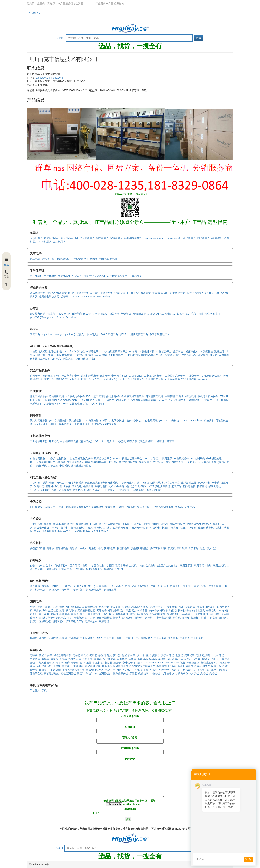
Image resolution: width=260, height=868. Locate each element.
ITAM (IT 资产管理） (91, 400)
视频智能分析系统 (164, 507)
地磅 (67, 663)
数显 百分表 (129, 655)
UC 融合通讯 (83, 424)
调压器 (141, 655)
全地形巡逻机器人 (85, 238)
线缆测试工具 (189, 483)
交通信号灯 (129, 663)
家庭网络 (215, 614)
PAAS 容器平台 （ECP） (115, 334)
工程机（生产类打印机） (117, 528)
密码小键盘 (59, 524)
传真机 (174, 528)
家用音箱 (90, 618)
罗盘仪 (147, 670)
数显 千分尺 (105, 655)
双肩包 (119, 569)
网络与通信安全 (71, 376)
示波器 (133, 673)
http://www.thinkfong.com (49, 78)
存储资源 (138, 314)
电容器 (179, 655)
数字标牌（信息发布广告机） (169, 462)
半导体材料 (50, 276)
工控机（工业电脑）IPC (139, 638)
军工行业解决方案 (141, 293)
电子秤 (75, 663)
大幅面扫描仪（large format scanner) (191, 524)
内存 (128, 586)
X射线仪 (194, 673)
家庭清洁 (131, 610)
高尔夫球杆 (40, 610)
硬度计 (81, 673)
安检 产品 (189, 507)
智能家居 (79, 618)
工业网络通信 (88, 638)
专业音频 (172, 607)
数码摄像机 (173, 614)
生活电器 (53, 610)
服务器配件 (55, 441)
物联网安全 (138, 379)
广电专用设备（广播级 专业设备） (49, 458)
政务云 (87, 314)
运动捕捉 (203, 355)
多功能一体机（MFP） (47, 528)
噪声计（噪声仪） (172, 670)
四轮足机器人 (52, 238)
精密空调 (202, 486)
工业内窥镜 (54, 670)
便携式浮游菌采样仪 (73, 670)
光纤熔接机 (204, 483)
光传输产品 (97, 424)
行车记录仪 (80, 259)
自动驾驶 (92, 259)
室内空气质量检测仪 (144, 666)
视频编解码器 (99, 462)
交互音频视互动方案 (78, 462)
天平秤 (59, 663)
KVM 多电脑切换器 (159, 486)
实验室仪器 (164, 659)
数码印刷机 (138, 528)
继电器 (153, 659)
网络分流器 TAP (78, 421)
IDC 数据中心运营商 (70, 314)
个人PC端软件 (98, 404)
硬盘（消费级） (140, 586)
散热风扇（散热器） (60, 590)
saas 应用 (121, 400)
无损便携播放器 (86, 610)
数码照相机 (122, 614)
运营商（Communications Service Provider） (86, 297)
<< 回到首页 (35, 13)
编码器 (45, 659)
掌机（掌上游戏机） (91, 614)
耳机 (70, 618)
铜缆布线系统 (76, 483)
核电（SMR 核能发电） (61, 355)
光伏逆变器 (109, 659)
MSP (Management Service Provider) (55, 317)
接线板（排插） (200, 618)
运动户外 (64, 607)
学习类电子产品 (75, 621)
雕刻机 (217, 524)
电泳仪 (66, 666)
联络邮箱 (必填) (130, 750)
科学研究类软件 (154, 396)
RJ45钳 (145, 483)
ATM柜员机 (114, 524)
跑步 (181, 607)
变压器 (117, 655)
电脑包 (75, 614)
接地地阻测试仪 (187, 666)
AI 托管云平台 (164, 351)
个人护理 (115, 607)
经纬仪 (214, 659)
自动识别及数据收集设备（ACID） (53, 531)
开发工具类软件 (39, 396)
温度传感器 (168, 655)
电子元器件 (36, 276)
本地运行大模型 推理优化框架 (47, 351)
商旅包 (92, 548)
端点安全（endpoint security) (205, 376)
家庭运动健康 (90, 607)
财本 (149, 528)
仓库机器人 (45, 242)
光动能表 (189, 655)
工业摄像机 (197, 638)
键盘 (76, 590)
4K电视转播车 (181, 458)
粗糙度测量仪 (68, 673)
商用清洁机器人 (187, 238)
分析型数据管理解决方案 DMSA (146, 400)
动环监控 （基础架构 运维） (149, 490)
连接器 (34, 638)
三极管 (99, 663)
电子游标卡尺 (80, 655)
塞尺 (148, 655)
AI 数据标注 (206, 351)
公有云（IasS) (100, 314)
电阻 (198, 655)
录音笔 (177, 618)
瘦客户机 (109, 569)
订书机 (164, 524)
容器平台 (115, 314)
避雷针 (90, 663)
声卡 (166, 586)
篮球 (62, 610)
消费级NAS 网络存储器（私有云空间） (144, 607)
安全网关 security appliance (127, 376)
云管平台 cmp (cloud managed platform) (53, 334)
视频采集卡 (145, 462)
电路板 (54, 659)
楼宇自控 (88, 486)
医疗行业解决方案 (78, 293)
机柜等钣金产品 (171, 483)
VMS (62, 507)
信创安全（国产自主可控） (45, 376)
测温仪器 (107, 666)
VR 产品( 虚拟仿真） (63, 359)
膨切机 (48, 524)
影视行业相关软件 (208, 396)
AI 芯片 (133, 351)
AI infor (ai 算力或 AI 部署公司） (83, 351)
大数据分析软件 (53, 404)
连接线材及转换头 (81, 466)
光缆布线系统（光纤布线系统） (102, 483)
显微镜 (90, 670)
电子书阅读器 (164, 618)
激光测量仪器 (93, 666)
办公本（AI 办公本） (42, 565)
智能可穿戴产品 (57, 618)
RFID (100, 638)
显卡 (160, 586)
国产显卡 (35, 586)
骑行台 (173, 610)
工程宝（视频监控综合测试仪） (134, 507)
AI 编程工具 (91, 355)
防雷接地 (155, 483)
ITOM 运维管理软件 (97, 396)
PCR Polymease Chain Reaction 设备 (164, 663)
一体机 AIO (50, 569)
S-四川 (60, 38)
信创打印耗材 (38, 548)
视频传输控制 (130, 462)
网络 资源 (149, 314)
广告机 (94, 524)
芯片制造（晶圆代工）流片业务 (124, 276)
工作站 (62, 569)
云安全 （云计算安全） (106, 379)
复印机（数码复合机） (73, 528)
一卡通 (216, 483)
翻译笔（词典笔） (145, 618)
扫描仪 (166, 528)
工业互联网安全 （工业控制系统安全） (166, 376)
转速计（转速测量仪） (99, 673)
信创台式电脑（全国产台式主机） (159, 565)
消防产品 (176, 486)
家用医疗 (109, 614)
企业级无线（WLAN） (157, 421)
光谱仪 (213, 673)
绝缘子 (117, 663)
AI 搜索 (103, 355)
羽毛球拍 (211, 607)
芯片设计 (100, 276)
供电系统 (39, 486)
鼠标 (82, 590)
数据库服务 (183, 314)
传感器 (43, 638)
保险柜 (78, 531)
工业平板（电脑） (114, 638)
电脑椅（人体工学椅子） (97, 531)
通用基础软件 (57, 396)
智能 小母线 (52, 486)
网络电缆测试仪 (122, 666)
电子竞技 (81, 586)
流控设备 (209, 421)
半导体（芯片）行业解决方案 (169, 293)
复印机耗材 (62, 548)
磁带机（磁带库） (167, 441)
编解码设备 (97, 507)
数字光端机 (101, 486)
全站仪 (205, 659)
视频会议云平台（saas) (107, 458)
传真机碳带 (174, 548)
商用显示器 (186, 565)
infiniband (39, 424)
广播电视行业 (122, 293)
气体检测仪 (168, 673)
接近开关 (88, 659)
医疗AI (80, 355)
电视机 (200, 607)
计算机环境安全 (90, 376)
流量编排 (62, 421)
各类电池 (64, 614)
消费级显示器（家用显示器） (103, 590)
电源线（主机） (78, 548)
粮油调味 (76, 607)
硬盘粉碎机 (82, 524)
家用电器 (104, 621)
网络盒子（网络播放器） (110, 610)
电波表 (206, 655)
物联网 (63, 638)
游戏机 (43, 618)
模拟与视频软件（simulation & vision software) (150, 238)
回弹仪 (138, 670)
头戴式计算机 (172, 355)
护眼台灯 (211, 610)
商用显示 (167, 458)
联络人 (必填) (130, 739)
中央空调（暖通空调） (43, 483)
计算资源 (126, 314)
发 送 (248, 859)
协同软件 (115, 396)
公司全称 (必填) (130, 718)
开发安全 (105, 376)
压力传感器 (218, 655)
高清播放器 (91, 621)
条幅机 (126, 524)
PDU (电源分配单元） (90, 490)
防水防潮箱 (185, 610)
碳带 (185, 548)
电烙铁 (50, 548)
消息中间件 (197, 314)
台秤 (83, 663)
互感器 (63, 659)
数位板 (186, 618)
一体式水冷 (69, 586)
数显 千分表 (46, 655)
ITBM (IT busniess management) (60, 400)
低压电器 (143, 659)
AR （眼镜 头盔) (86, 359)
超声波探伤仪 (120, 673)
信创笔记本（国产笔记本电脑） (72, 565)
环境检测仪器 (44, 666)
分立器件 (77, 276)
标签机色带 (123, 548)
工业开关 (185, 638)
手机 (44, 691)
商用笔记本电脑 (203, 565)
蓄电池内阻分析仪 (166, 666)
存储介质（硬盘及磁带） (141, 441)
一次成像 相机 (200, 614)
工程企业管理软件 (186, 396)
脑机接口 (42, 355)
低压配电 (77, 486)
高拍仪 (183, 528)
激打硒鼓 (155, 548)
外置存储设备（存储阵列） (78, 441)
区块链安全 (62, 379)
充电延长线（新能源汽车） (57, 259)
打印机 (155, 524)
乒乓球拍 (71, 610)
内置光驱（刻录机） (181, 586)
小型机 (122, 441)
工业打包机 (36, 524)
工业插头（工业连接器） (118, 490)
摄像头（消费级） (123, 618)
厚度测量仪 (193, 663)
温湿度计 (186, 659)
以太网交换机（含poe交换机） (126, 421)
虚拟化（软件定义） (88, 334)
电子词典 (44, 614)
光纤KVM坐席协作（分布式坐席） (128, 486)
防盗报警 (110, 507)
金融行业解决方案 (57, 293)
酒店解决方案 (38, 293)
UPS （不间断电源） (46, 490)
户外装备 (154, 610)
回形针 (103, 524)
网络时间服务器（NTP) (43, 421)
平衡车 (164, 610)
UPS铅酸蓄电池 (68, 490)
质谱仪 (204, 673)
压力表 (196, 659)
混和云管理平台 (139, 334)
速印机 (157, 528)
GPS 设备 (111, 424)
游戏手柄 (135, 614)
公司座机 (130, 729)
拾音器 (179, 507)
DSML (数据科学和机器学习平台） (144, 355)
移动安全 (203, 379)
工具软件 (109, 400)
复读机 (54, 614)
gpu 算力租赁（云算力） (44, 314)
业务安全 (125, 379)
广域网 (104, 421)
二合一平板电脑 (76, 569)
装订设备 (136, 524)
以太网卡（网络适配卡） (60, 424)
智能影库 (190, 607)
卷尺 (90, 528)
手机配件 (35, 691)
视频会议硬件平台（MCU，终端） (141, 458)
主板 (153, 586)
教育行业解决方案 (49, 297)
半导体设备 (64, 276)
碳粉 (164, 548)
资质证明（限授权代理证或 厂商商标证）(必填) (130, 803)
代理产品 (130, 777)
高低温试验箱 (52, 673)
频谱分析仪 (217, 666)
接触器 (156, 655)
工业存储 (73, 638)
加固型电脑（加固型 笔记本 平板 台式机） (115, 565)
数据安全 (86, 379)
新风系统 (65, 486)
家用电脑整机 (104, 618)
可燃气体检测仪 (45, 663)
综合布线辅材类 (130, 483)
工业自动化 (160, 638)
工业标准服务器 (39, 441)
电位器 (108, 663)
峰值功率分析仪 (62, 655)
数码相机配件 (158, 614)
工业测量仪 (77, 666)
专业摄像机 (59, 462)
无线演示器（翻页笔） (52, 621)
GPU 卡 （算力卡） (106, 441)
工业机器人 (59, 242)
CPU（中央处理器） (212, 586)
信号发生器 (189, 670)
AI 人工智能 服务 (166, 314)
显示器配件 (118, 586)
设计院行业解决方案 (101, 293)
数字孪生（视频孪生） (186, 351)
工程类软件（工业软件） (201, 400)
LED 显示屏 (114, 462)
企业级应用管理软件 (133, 396)
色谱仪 (156, 673)
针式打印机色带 (107, 548)
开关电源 (173, 638)
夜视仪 (201, 670)
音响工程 (53, 466)
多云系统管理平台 (160, 334)
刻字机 (146, 524)
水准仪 (156, 670)
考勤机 (219, 528)
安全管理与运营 (154, 379)
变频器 (93, 655)
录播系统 (42, 466)
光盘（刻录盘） (209, 548)
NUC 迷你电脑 (94, 569)
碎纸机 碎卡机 (206, 528)
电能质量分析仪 (209, 663)
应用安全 (75, 379)
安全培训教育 (189, 379)
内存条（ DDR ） (51, 586)
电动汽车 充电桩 (108, 259)
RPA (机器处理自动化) (76, 404)
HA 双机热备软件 (75, 396)
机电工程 (62, 483)
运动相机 (186, 614)
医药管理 (170, 396)
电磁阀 (34, 655)
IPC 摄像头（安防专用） (44, 507)
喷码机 (98, 528)
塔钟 (139, 663)
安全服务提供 (172, 379)
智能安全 (49, 379)
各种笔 (71, 524)
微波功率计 (145, 673)
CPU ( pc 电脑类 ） (99, 586)
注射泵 (43, 670)
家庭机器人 (117, 238)
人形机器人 (36, 238)
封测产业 (89, 276)
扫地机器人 (199, 610)
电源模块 (122, 659)
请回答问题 (130, 811)
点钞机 (192, 528)
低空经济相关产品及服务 (200, 293)
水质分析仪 (182, 673)
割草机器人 (103, 238)
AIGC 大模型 (116, 355)
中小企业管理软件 (175, 400)
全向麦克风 (194, 462)
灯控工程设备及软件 (81, 458)
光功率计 (211, 670)
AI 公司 (214, 355)
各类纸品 (193, 548)
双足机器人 (67, 238)
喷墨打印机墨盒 (140, 548)
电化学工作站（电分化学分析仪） (114, 670)
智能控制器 (75, 659)
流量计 (176, 659)
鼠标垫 (145, 614)
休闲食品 (142, 610)
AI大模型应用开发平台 (115, 351)
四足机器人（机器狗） (210, 238)
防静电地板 (189, 486)
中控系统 (64, 466)
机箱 (197, 586)
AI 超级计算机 (147, 351)
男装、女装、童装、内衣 (44, 607)
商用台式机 (219, 565)
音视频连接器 (44, 462)
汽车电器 (35, 259)
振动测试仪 (203, 666)
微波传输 (94, 421)
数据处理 (219, 351)
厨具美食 (104, 607)
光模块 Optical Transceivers (187, 421)
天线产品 (53, 638)
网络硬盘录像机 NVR (78, 507)
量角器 (98, 659)
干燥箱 (57, 666)
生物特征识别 (189, 355)
